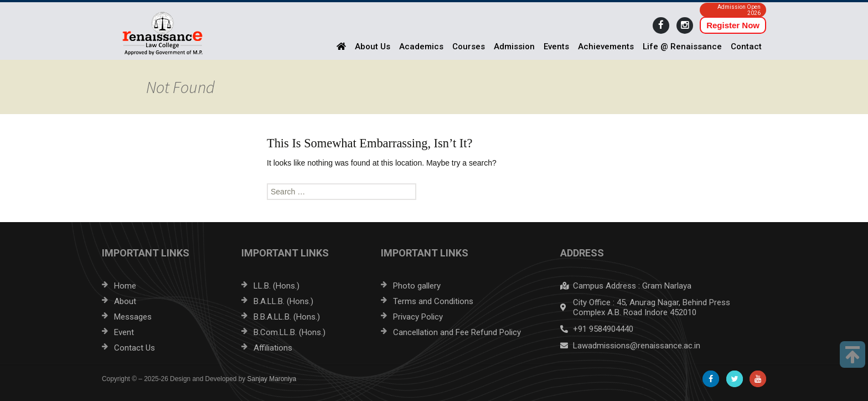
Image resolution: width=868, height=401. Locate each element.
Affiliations (273, 348)
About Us (373, 47)
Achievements (606, 47)
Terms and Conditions (433, 301)
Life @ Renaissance (682, 47)
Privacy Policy (418, 317)
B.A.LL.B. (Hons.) (283, 301)
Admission (514, 47)
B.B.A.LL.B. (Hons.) (287, 317)
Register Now (733, 25)
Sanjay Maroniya (272, 379)
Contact (746, 47)
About (125, 301)
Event (124, 332)
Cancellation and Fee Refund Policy (457, 332)
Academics (421, 47)
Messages (133, 317)
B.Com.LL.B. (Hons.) (290, 332)
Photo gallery (417, 286)
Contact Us (135, 348)
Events (556, 47)
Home (125, 286)
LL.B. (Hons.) (277, 286)
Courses (469, 47)
